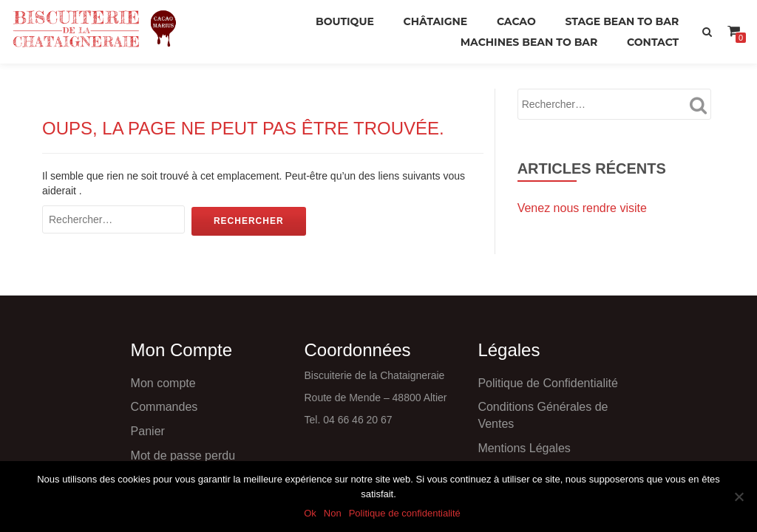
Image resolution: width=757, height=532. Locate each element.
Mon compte (163, 383)
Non (333, 513)
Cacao (516, 21)
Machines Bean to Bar (529, 42)
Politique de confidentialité (405, 513)
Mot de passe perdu (183, 456)
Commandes (164, 407)
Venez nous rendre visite (582, 208)
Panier (148, 431)
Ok (310, 513)
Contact (653, 42)
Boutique (345, 21)
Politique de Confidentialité (547, 383)
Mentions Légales (524, 448)
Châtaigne (436, 21)
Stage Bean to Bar (622, 21)
